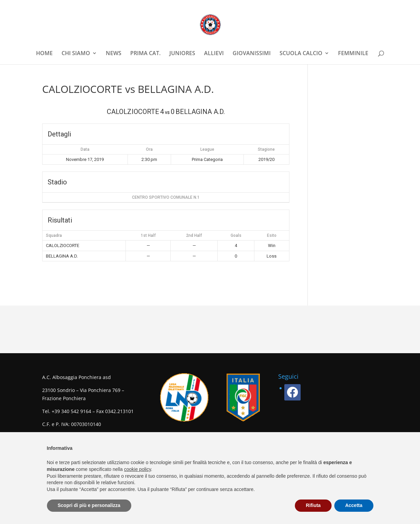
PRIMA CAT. (145, 54)
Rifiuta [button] (313, 505)
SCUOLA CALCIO (301, 54)
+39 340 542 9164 (71, 411)
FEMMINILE (353, 54)
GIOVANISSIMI (252, 54)
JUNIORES (182, 54)
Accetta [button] (354, 505)
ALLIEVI (214, 54)
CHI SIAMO (76, 54)
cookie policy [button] (138, 469)
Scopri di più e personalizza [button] (89, 505)
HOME (44, 54)
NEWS (114, 54)
